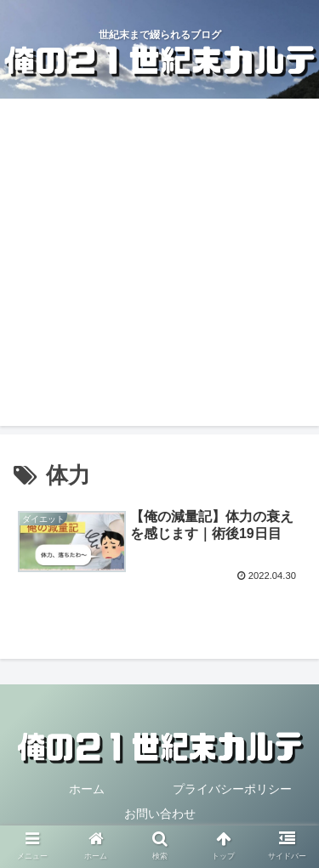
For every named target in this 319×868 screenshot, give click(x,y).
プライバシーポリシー (232, 789)
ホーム (87, 789)
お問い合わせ (160, 814)
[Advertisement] (159, 267)
